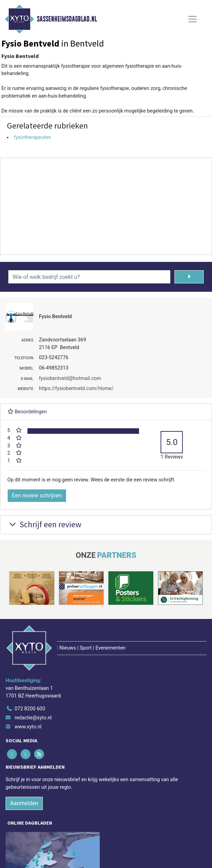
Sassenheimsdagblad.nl (67, 19)
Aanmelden (24, 803)
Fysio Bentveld (55, 317)
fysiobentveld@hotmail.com (70, 378)
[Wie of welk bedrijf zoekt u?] (89, 277)
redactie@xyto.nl (33, 718)
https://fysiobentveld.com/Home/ (76, 388)
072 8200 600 (30, 709)
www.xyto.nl (28, 727)
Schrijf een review (44, 524)
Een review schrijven (37, 495)
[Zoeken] (189, 277)
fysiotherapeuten (32, 137)
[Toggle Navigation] (193, 19)
